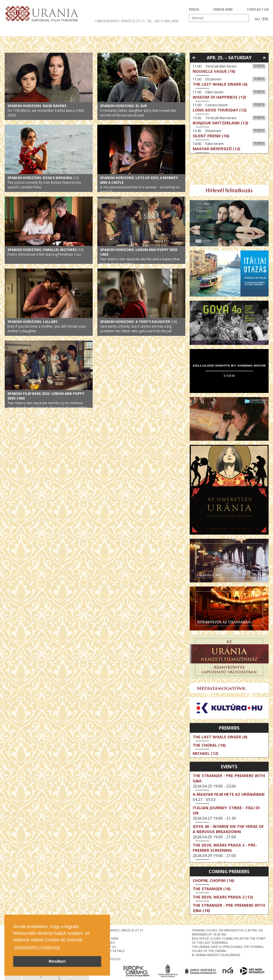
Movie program (29, 31)
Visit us (147, 31)
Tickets (259, 66)
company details (111, 951)
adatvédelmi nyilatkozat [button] (37, 947)
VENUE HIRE (223, 9)
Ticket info (231, 31)
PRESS (194, 9)
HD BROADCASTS (76, 31)
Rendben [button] (57, 961)
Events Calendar (186, 31)
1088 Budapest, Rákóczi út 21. (120, 21)
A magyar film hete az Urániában (229, 794)
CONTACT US (258, 9)
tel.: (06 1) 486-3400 (163, 21)
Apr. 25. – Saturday (229, 58)
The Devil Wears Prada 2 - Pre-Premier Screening (225, 848)
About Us (116, 31)
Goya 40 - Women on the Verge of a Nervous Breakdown (228, 829)
